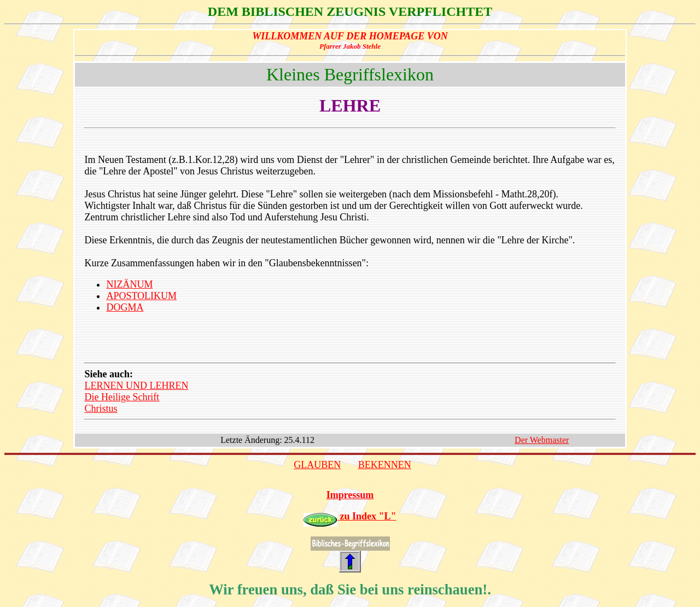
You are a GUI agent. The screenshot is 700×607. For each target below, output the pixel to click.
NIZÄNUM (129, 284)
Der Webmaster (542, 440)
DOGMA (125, 307)
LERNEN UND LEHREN (136, 386)
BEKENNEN (385, 465)
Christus (101, 408)
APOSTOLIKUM (141, 296)
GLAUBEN (317, 465)
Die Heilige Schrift (122, 397)
